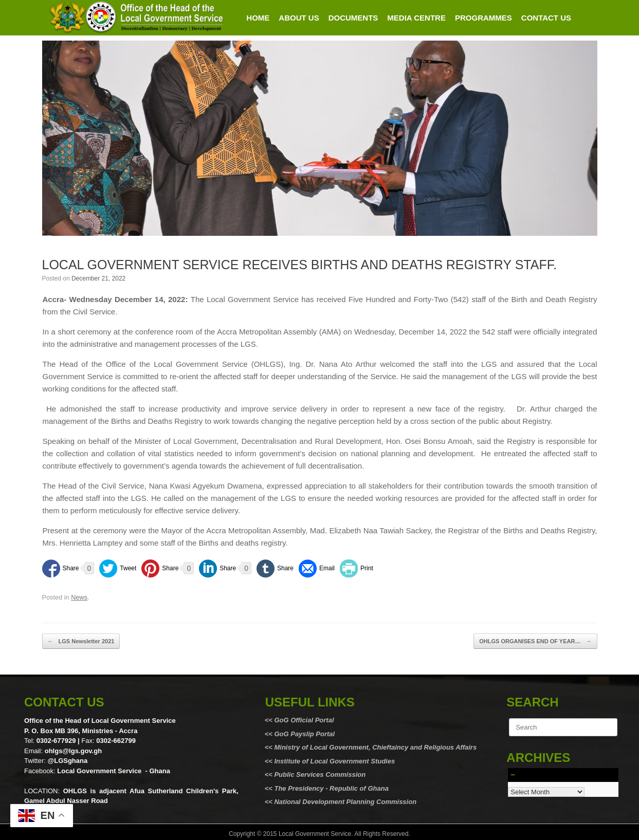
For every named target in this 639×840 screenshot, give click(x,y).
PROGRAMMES (483, 18)
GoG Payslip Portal (304, 734)
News (79, 597)
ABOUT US (299, 18)
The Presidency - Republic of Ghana (331, 788)
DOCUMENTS (353, 18)
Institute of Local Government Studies (334, 761)
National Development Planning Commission (345, 802)
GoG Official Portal (304, 720)
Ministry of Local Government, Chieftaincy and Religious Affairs (375, 747)
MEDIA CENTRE (416, 18)
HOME (258, 18)
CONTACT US (546, 18)
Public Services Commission (320, 774)
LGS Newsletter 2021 (81, 641)
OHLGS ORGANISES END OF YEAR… (535, 641)
